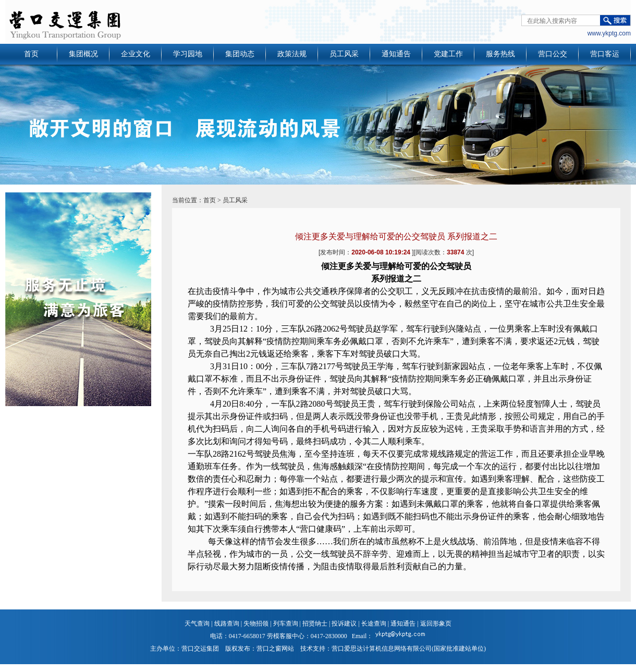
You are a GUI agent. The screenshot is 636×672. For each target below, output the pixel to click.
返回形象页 (436, 624)
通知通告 (396, 54)
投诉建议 (344, 624)
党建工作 (448, 54)
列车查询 (286, 624)
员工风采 (344, 54)
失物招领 (256, 624)
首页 (31, 54)
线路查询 (227, 624)
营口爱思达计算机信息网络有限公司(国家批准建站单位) (409, 649)
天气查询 (197, 624)
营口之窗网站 (275, 649)
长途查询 (374, 624)
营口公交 (553, 54)
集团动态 (240, 54)
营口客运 (605, 54)
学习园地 (188, 54)
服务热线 (500, 54)
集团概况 (83, 54)
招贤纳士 (315, 624)
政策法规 (292, 54)
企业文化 (136, 54)
